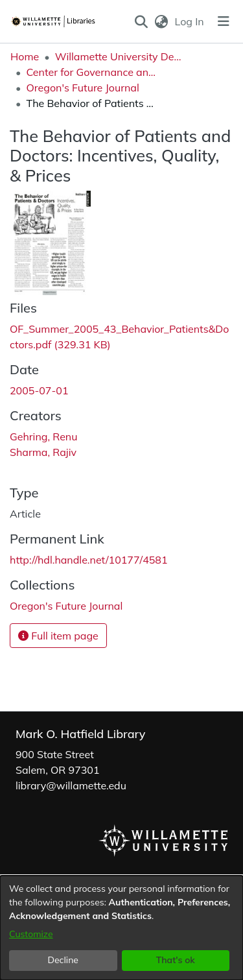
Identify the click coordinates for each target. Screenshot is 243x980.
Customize (31, 934)
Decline (64, 960)
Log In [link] (190, 21)
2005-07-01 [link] (39, 390)
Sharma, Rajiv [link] (43, 452)
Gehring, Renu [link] (43, 436)
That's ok (176, 960)
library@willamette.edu (71, 785)
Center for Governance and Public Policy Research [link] (91, 72)
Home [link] (25, 56)
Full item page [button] (58, 636)
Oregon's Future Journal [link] (82, 88)
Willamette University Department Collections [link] (120, 56)
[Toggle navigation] (224, 21)
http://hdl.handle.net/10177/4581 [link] (89, 560)
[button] (141, 21)
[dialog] (121, 928)
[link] (66, 606)
